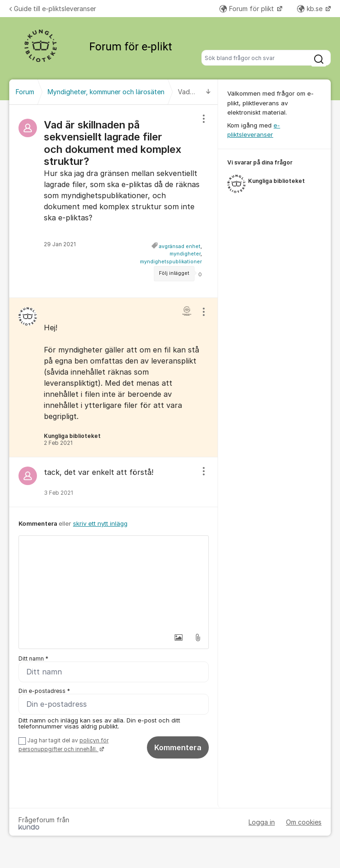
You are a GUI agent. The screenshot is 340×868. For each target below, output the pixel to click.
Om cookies (304, 822)
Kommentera (178, 747)
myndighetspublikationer (171, 262)
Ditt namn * (33, 659)
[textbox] (114, 582)
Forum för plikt (248, 9)
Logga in (262, 822)
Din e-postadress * (44, 691)
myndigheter (185, 254)
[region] (114, 201)
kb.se (311, 9)
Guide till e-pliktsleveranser (53, 9)
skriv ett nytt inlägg (100, 523)
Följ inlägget (174, 273)
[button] (178, 637)
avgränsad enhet (180, 246)
